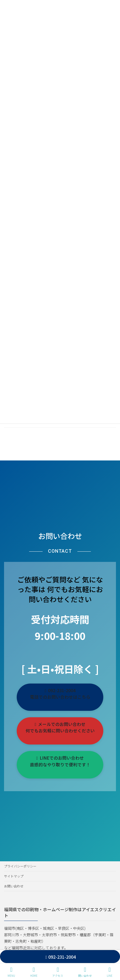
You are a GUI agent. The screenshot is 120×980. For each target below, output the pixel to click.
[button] (60, 697)
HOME (34, 972)
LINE (110, 972)
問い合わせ (85, 972)
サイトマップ (14, 876)
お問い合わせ (14, 886)
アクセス (58, 972)
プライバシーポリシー (20, 866)
